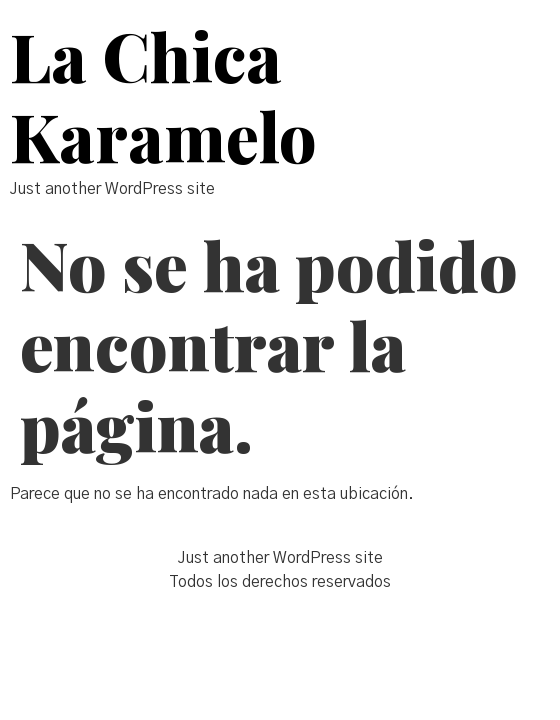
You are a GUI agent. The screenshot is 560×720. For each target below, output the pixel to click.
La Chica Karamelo (163, 95)
